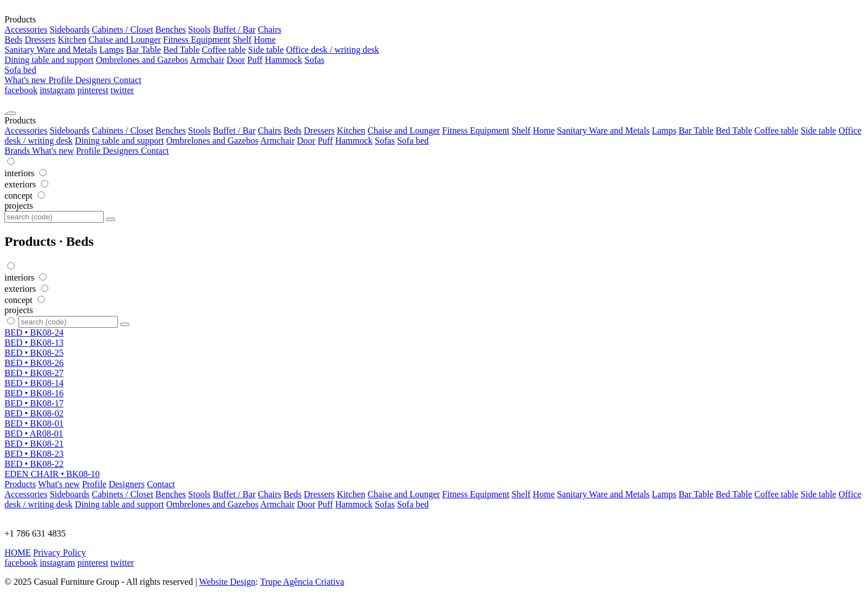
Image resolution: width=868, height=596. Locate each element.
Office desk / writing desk (332, 50)
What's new (53, 151)
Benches (171, 29)
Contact (155, 151)
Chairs (269, 29)
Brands (18, 151)
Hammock (284, 60)
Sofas (314, 60)
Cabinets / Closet (123, 29)
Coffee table (224, 50)
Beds (13, 40)
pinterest (93, 90)
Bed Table (182, 50)
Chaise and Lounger (125, 40)
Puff (255, 60)
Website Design (227, 582)
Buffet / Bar (234, 29)
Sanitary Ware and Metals (51, 50)
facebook (21, 90)
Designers (122, 151)
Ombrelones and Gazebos (142, 60)
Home (265, 40)
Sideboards (69, 29)
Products (20, 484)
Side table (266, 50)
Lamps (112, 50)
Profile (89, 151)
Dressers (40, 40)
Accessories (26, 29)
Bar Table (144, 50)
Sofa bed (20, 70)
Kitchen (72, 40)
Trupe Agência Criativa (302, 582)
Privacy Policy (60, 553)
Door (236, 60)
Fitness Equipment (197, 40)
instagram (58, 90)
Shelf (242, 40)
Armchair (207, 60)
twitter (122, 90)
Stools (199, 29)
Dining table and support (49, 60)
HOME (18, 553)
